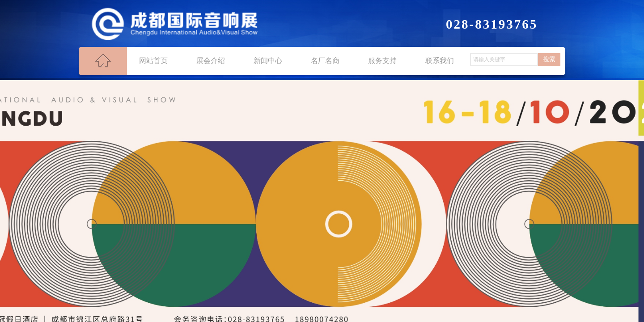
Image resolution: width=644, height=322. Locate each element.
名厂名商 (325, 61)
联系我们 (440, 61)
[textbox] (504, 59)
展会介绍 (211, 61)
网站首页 (153, 61)
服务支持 (382, 61)
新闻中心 (268, 61)
